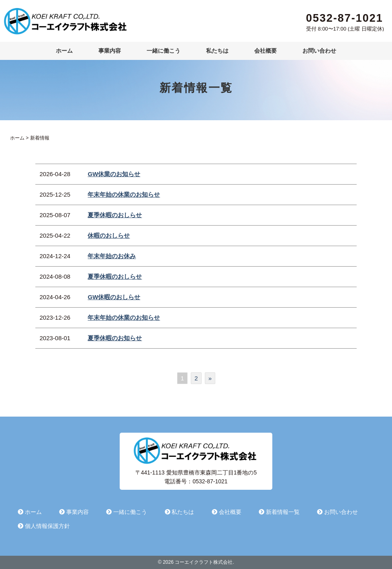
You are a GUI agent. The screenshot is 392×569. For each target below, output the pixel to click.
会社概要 (265, 51)
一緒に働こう (163, 51)
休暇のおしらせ (109, 235)
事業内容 (110, 51)
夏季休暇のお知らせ (115, 338)
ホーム (64, 51)
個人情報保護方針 (44, 526)
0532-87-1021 (345, 18)
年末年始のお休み (112, 256)
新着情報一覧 (279, 512)
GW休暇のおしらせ (114, 297)
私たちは (217, 51)
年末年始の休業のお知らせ (124, 194)
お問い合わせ (319, 51)
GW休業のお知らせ (114, 174)
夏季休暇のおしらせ (115, 215)
